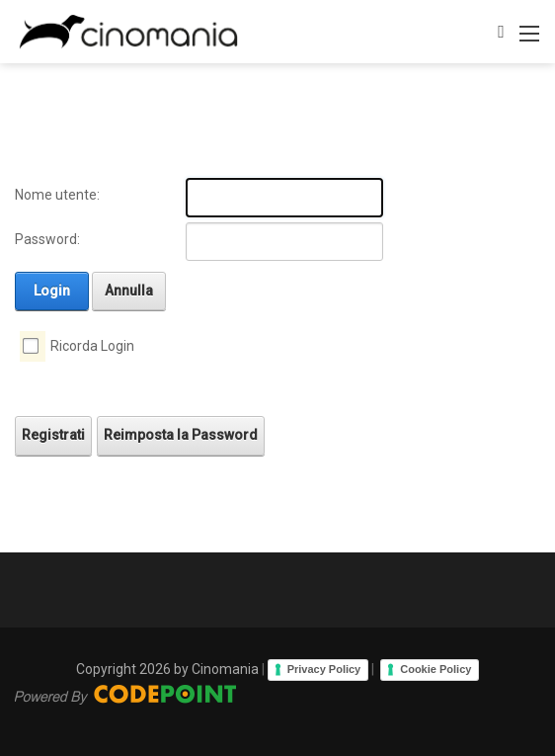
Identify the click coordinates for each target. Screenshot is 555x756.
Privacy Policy (324, 669)
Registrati (53, 435)
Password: (47, 239)
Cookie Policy (436, 669)
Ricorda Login (92, 346)
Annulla (129, 291)
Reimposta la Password (181, 435)
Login (52, 291)
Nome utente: (57, 195)
